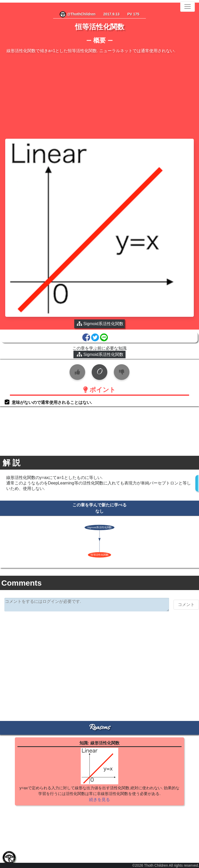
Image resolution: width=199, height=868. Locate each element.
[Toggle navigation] (188, 7)
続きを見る (99, 800)
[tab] (9, 858)
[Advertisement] (99, 97)
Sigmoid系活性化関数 (100, 354)
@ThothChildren (77, 14)
